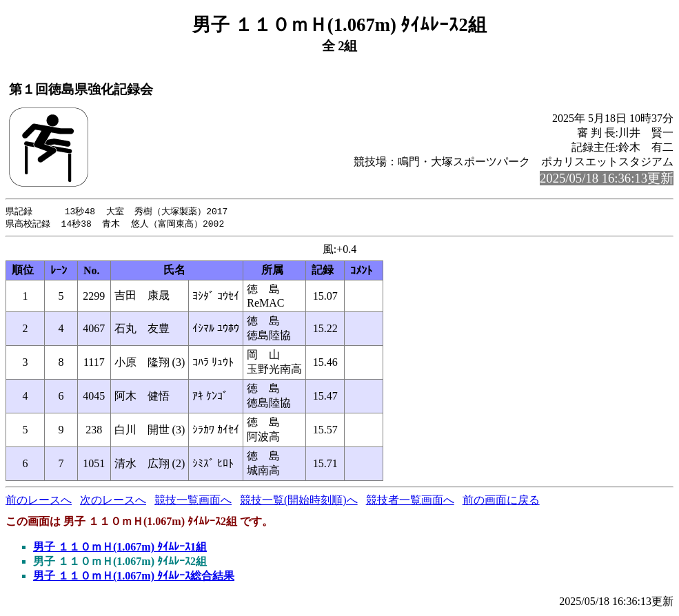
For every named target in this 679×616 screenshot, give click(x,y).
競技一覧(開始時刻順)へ (299, 501)
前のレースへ (39, 501)
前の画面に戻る (501, 501)
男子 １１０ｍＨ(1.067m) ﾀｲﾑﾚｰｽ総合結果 (134, 577)
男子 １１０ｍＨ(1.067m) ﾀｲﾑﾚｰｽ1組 (120, 548)
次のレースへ (113, 501)
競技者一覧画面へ (410, 501)
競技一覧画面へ (193, 501)
